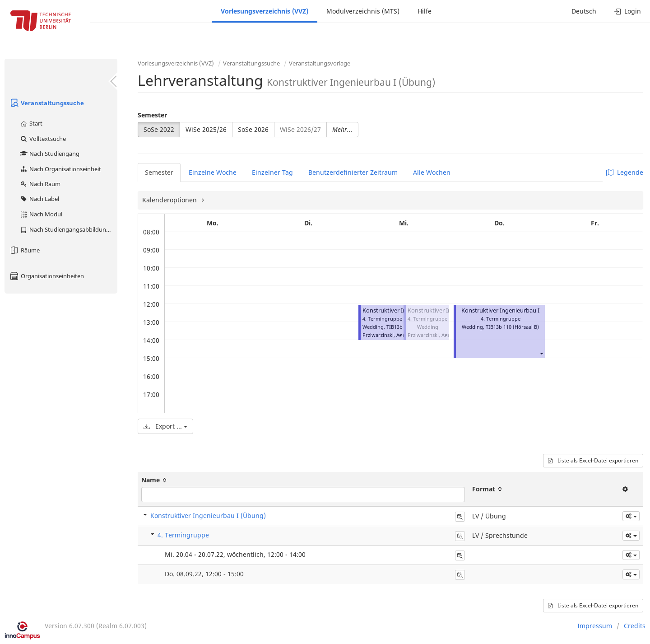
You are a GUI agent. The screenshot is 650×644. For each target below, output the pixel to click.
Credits (635, 626)
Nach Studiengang (49, 154)
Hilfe (425, 11)
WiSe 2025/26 (206, 129)
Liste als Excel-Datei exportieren (593, 460)
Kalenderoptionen (170, 200)
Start (31, 123)
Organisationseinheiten (46, 276)
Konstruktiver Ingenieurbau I (402, 310)
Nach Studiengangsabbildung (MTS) (68, 229)
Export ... (165, 426)
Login (628, 11)
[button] (400, 335)
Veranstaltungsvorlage (320, 63)
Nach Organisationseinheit (60, 169)
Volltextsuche (43, 139)
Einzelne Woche (213, 172)
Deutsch (584, 11)
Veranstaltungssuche (46, 103)
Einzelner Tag (272, 172)
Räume (24, 250)
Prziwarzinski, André (387, 335)
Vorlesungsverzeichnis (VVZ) (265, 11)
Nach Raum (40, 184)
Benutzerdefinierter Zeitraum (353, 172)
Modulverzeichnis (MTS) (363, 11)
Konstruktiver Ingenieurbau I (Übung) (208, 516)
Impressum (595, 626)
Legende (625, 172)
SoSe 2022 (159, 129)
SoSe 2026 (253, 129)
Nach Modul (41, 214)
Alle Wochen (432, 172)
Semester (152, 115)
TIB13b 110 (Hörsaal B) (512, 327)
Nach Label (39, 199)
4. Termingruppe (183, 535)
